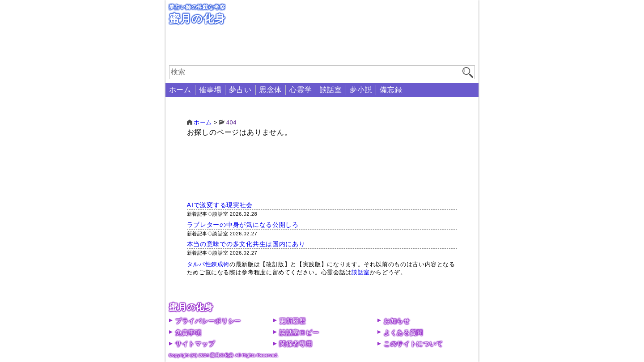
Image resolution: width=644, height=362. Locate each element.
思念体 (271, 90)
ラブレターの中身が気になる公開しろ (243, 225)
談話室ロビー (299, 332)
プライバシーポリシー (208, 321)
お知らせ (397, 321)
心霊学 (301, 90)
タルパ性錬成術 (208, 264)
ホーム (180, 90)
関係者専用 (296, 344)
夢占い (240, 90)
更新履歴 (293, 321)
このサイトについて (413, 344)
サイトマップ (195, 344)
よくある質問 (403, 332)
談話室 (331, 90)
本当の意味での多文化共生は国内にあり (246, 244)
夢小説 (361, 90)
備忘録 (391, 90)
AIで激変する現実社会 (220, 205)
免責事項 (189, 332)
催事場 (210, 90)
